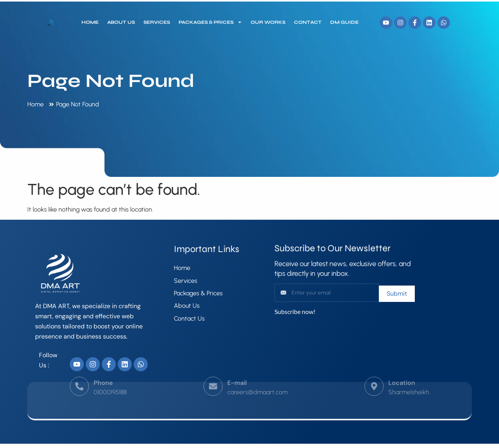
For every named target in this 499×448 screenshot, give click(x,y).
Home (90, 22)
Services (157, 22)
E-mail (237, 375)
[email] (335, 293)
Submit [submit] (397, 294)
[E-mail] (213, 378)
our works (268, 22)
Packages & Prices (210, 22)
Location (402, 375)
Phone (103, 375)
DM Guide (344, 22)
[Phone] (79, 378)
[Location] (374, 378)
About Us (121, 22)
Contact (308, 22)
